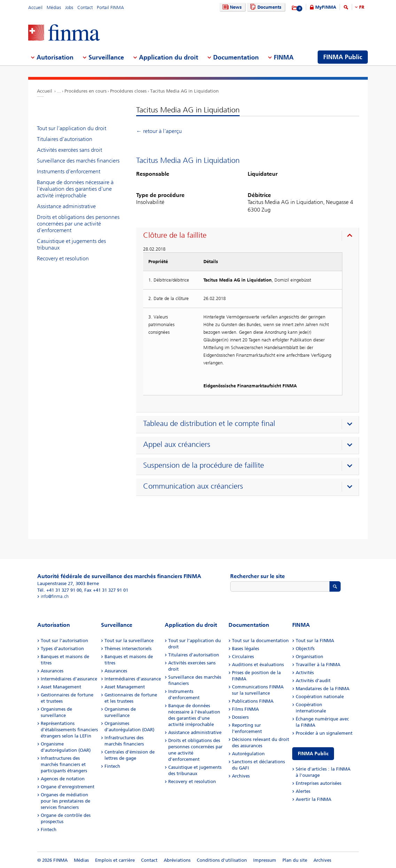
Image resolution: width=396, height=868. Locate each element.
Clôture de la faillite (175, 235)
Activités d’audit (313, 681)
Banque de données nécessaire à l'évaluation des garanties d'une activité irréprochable (75, 189)
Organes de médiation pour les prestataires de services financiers (65, 801)
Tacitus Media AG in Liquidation (184, 91)
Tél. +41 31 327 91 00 (59, 590)
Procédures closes (128, 91)
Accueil (35, 7)
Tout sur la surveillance (129, 641)
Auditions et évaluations (258, 665)
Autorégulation (248, 754)
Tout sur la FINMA (315, 641)
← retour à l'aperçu (159, 131)
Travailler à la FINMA (318, 665)
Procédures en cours (86, 91)
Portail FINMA (110, 7)
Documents (265, 7)
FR (362, 7)
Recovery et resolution (63, 258)
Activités (305, 673)
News (231, 7)
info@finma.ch (55, 596)
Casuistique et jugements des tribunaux (71, 244)
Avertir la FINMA (313, 799)
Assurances (52, 671)
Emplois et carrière (115, 860)
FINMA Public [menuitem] (343, 57)
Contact (85, 7)
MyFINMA (326, 7)
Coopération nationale (320, 697)
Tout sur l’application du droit (72, 128)
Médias (54, 7)
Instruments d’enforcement (69, 171)
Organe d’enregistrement (68, 787)
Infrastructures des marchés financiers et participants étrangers (64, 764)
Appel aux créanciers (177, 444)
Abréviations (177, 860)
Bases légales (246, 649)
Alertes (303, 791)
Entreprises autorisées (319, 783)
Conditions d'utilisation (222, 860)
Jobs (69, 7)
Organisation (309, 657)
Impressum (265, 860)
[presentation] (249, 236)
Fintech (49, 830)
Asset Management (61, 687)
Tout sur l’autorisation (64, 641)
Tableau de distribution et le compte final (209, 424)
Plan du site (295, 860)
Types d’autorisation (62, 649)
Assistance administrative (66, 206)
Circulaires (243, 657)
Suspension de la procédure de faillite (204, 465)
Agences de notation (63, 779)
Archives (241, 776)
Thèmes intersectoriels (128, 649)
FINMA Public (313, 754)
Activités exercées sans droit (69, 150)
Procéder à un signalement (324, 733)
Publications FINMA (253, 701)
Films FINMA (245, 709)
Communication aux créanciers (193, 486)
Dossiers (240, 717)
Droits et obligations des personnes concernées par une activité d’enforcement (78, 224)
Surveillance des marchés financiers (78, 161)
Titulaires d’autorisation (65, 139)
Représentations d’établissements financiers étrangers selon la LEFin (69, 730)
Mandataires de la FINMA (323, 689)
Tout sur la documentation (260, 641)
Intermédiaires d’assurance (69, 679)
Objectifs (305, 649)
